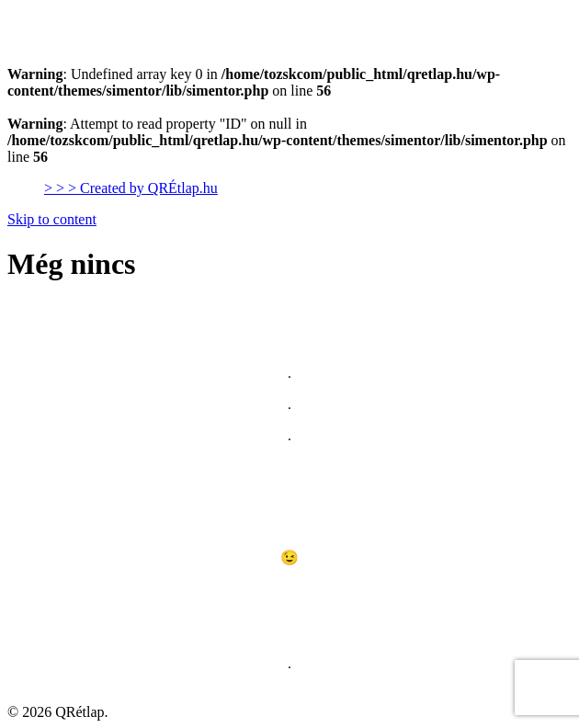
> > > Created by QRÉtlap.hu (131, 188)
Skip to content (52, 219)
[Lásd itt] (289, 594)
